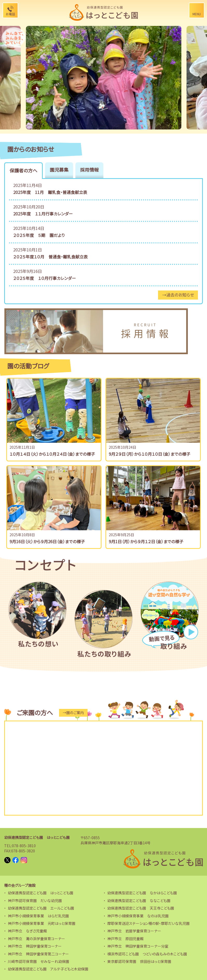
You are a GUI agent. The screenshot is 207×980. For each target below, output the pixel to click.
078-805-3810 (24, 845)
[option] (104, 78)
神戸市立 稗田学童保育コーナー (35, 945)
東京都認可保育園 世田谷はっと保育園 (139, 960)
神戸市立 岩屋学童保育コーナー (134, 930)
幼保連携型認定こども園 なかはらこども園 (142, 892)
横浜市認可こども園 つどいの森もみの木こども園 (147, 953)
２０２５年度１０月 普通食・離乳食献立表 (51, 256)
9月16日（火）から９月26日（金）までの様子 (47, 541)
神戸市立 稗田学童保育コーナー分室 (138, 945)
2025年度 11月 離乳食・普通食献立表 (50, 192)
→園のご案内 (73, 712)
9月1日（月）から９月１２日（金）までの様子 (146, 541)
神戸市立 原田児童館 (125, 938)
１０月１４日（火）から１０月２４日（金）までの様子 (52, 453)
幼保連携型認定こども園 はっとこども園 (37, 837)
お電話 (10, 14)
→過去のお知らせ (178, 294)
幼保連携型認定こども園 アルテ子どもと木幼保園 (48, 968)
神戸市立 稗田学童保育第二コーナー (38, 953)
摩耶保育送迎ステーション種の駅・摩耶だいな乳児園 (148, 922)
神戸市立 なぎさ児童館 (27, 930)
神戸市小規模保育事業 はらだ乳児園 (38, 915)
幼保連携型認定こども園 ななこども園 (139, 899)
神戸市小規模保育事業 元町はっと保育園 (42, 922)
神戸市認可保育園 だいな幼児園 (35, 899)
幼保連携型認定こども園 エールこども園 (41, 907)
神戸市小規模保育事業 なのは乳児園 (138, 915)
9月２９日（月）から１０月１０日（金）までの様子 (150, 453)
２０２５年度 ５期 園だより (39, 235)
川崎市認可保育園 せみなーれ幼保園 (38, 960)
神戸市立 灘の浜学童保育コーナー (36, 938)
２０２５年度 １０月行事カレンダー (45, 277)
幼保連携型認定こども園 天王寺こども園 (141, 907)
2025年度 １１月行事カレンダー (43, 213)
